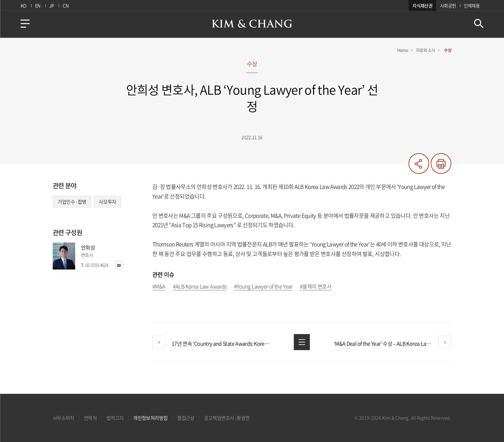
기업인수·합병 (72, 202)
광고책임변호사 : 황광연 (227, 418)
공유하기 (419, 164)
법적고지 (115, 418)
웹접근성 (186, 418)
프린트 (441, 164)
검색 (479, 24)
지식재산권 (422, 5)
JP (52, 5)
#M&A (159, 287)
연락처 (90, 418)
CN (66, 5)
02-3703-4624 (97, 265)
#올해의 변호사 (316, 287)
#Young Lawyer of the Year (263, 287)
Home (403, 50)
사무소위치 (63, 418)
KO (23, 5)
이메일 (119, 265)
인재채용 (472, 5)
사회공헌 (448, 5)
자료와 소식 (425, 50)
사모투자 (108, 202)
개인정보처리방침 (150, 418)
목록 (302, 342)
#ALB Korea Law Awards (200, 287)
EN (38, 5)
